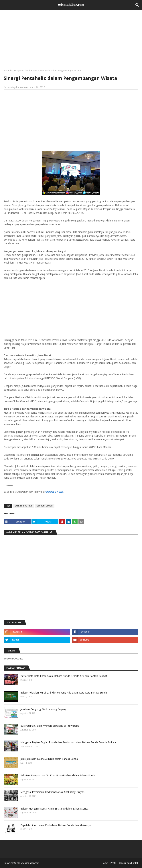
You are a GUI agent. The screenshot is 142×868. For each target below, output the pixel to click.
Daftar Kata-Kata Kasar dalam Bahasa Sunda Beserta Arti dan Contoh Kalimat (64, 676)
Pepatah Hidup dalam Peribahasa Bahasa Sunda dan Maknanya (56, 825)
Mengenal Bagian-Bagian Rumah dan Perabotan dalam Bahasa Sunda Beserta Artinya (68, 742)
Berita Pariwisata (23, 506)
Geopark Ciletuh (22, 71)
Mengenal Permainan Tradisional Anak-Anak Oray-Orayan (52, 792)
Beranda (8, 71)
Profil (113, 863)
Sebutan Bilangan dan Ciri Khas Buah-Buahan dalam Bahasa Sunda (58, 775)
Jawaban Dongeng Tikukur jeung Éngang (43, 709)
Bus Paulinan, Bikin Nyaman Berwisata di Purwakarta (50, 726)
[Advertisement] (71, 41)
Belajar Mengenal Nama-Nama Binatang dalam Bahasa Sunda (54, 809)
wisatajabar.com (16, 87)
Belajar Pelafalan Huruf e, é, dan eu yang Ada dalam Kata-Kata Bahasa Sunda (64, 693)
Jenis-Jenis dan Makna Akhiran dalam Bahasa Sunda (49, 759)
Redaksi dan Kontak (129, 863)
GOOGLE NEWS (55, 492)
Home (105, 863)
